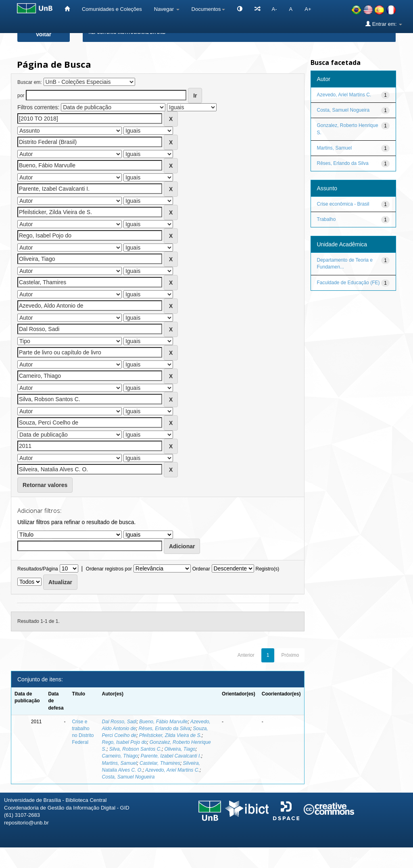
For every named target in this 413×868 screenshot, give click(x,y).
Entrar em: (384, 24)
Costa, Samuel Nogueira (128, 777)
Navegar (167, 9)
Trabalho (326, 219)
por (21, 96)
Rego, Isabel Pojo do (124, 742)
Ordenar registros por (109, 569)
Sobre (400, 859)
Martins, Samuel (120, 763)
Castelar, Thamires (160, 763)
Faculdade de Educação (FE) (348, 283)
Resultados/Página (38, 569)
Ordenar (201, 569)
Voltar (44, 34)
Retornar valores (45, 485)
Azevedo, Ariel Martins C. (172, 770)
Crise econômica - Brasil (343, 204)
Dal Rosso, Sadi (119, 722)
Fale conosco (365, 859)
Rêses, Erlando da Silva (165, 729)
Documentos (208, 9)
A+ (308, 9)
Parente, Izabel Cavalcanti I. (171, 756)
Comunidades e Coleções (112, 9)
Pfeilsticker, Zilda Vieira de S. (170, 735)
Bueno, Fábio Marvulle (163, 722)
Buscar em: (30, 82)
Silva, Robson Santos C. (136, 749)
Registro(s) (267, 569)
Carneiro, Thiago (120, 756)
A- (274, 9)
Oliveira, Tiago (180, 749)
